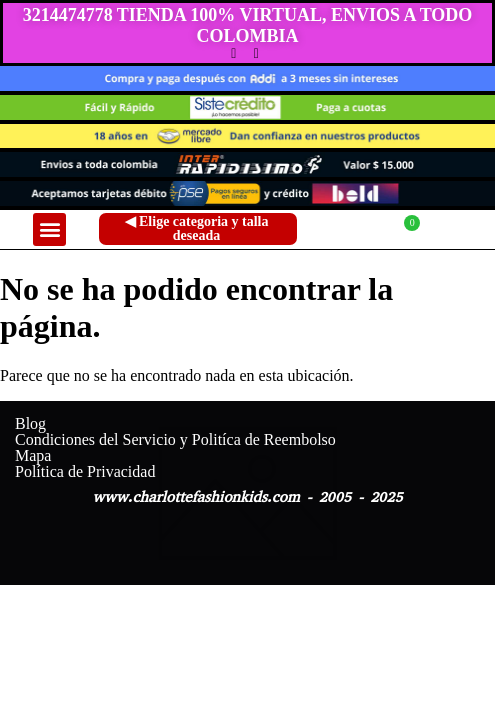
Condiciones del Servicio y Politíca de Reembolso (175, 440)
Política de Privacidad (85, 472)
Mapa (33, 456)
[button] (49, 229)
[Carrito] (396, 229)
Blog (30, 424)
